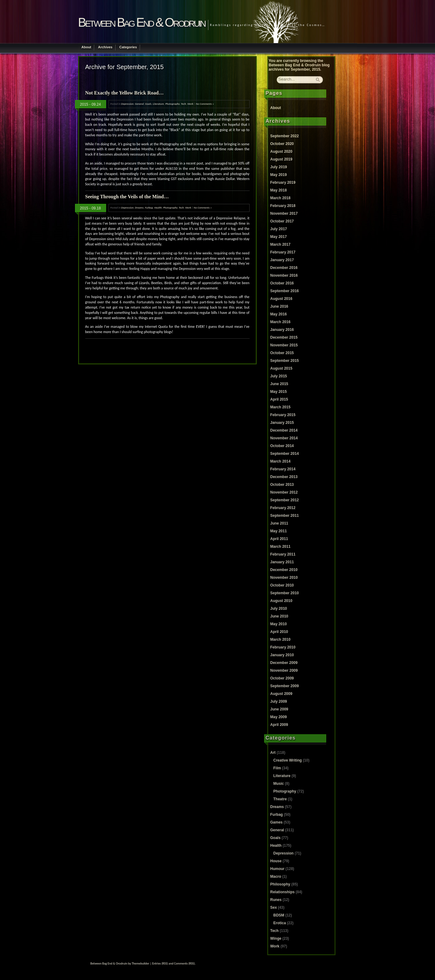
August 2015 (281, 368)
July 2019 (279, 167)
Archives (105, 47)
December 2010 (284, 570)
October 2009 (282, 678)
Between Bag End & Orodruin (142, 22)
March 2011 (280, 547)
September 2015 (285, 361)
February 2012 (283, 508)
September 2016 (285, 291)
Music (279, 784)
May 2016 (279, 314)
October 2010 (282, 585)
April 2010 (279, 632)
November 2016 (284, 275)
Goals (148, 104)
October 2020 (282, 144)
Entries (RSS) (160, 963)
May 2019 (279, 175)
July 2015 (279, 376)
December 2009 (284, 663)
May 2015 (279, 392)
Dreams (139, 207)
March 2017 (280, 244)
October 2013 (282, 485)
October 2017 (282, 221)
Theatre (280, 799)
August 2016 (281, 299)
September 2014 (285, 454)
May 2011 (279, 531)
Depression (127, 104)
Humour (277, 869)
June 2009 (279, 709)
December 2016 (284, 268)
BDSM (279, 915)
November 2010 (284, 578)
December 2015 (284, 337)
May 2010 (279, 624)
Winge (276, 938)
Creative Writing (288, 760)
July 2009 (279, 701)
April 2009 (279, 725)
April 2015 (279, 399)
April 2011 (279, 539)
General (139, 104)
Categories (128, 47)
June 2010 (279, 616)
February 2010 (283, 647)
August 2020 (281, 152)
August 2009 (281, 694)
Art (273, 753)
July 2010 (279, 609)
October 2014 (282, 446)
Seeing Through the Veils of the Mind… (127, 197)
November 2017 (284, 213)
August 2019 (281, 159)
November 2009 (284, 670)
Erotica (280, 923)
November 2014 (284, 438)
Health (158, 207)
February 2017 (283, 252)
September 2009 (285, 686)
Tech (184, 104)
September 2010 (285, 593)
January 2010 (282, 655)
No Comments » (205, 104)
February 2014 (283, 469)
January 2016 (282, 330)
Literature (158, 104)
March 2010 (280, 639)
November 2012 (284, 492)
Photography (172, 104)
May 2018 (279, 190)
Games (277, 822)
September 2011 (285, 516)
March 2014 (280, 461)
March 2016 (280, 322)
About (87, 47)
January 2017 (282, 260)
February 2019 (283, 182)
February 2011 (283, 554)
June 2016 (279, 306)
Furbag (149, 207)
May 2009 (279, 717)
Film (277, 768)
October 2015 (282, 353)
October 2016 (282, 283)
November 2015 (284, 345)
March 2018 (280, 198)
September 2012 (285, 500)
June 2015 (279, 384)
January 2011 (282, 562)
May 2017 (279, 237)
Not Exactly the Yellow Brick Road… (124, 93)
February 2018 (283, 206)
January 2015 (282, 423)
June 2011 (279, 523)
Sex (274, 907)
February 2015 (283, 415)
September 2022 (285, 136)
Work (190, 104)
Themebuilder (141, 963)
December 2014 (284, 430)
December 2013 (284, 477)
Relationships (283, 892)
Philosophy (280, 884)
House (276, 861)
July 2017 (279, 229)
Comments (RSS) (184, 963)
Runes (276, 900)
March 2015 (280, 407)
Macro (276, 877)
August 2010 (281, 601)
